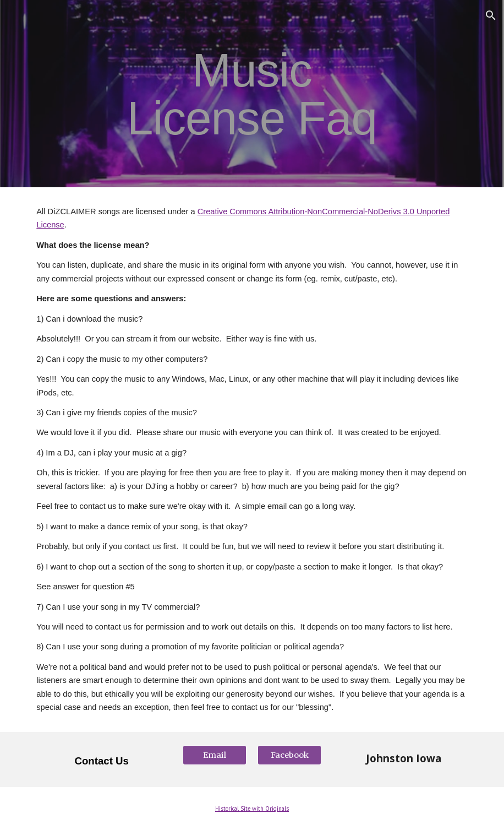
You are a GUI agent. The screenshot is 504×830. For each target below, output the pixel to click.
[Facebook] (289, 755)
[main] (252, 94)
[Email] (215, 755)
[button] (491, 15)
